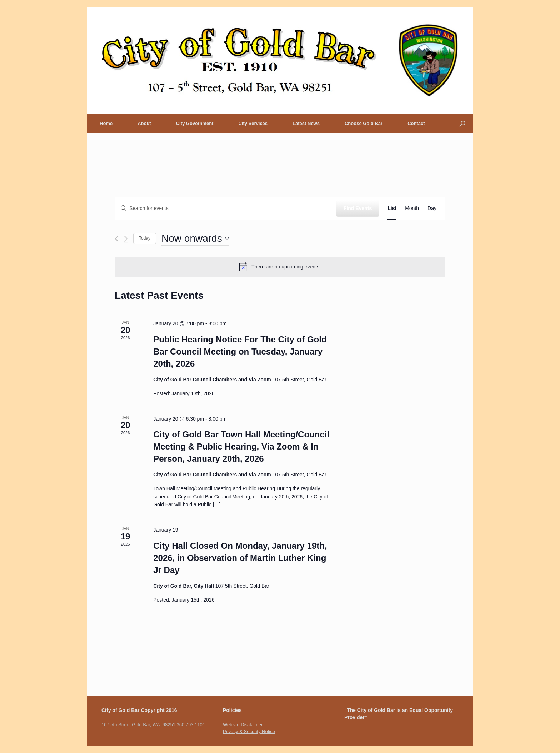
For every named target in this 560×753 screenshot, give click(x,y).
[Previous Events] (117, 239)
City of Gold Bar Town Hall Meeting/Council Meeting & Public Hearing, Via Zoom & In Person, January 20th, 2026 (241, 446)
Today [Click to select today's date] (145, 238)
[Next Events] (126, 239)
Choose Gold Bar (364, 123)
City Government (195, 123)
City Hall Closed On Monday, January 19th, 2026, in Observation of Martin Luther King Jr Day (240, 558)
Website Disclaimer (243, 725)
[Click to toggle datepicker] (195, 239)
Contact (416, 123)
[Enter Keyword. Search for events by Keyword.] (226, 208)
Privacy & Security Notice (249, 731)
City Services (253, 123)
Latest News (306, 123)
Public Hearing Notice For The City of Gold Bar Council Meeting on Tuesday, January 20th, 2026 (240, 352)
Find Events (358, 208)
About (144, 123)
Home (106, 123)
